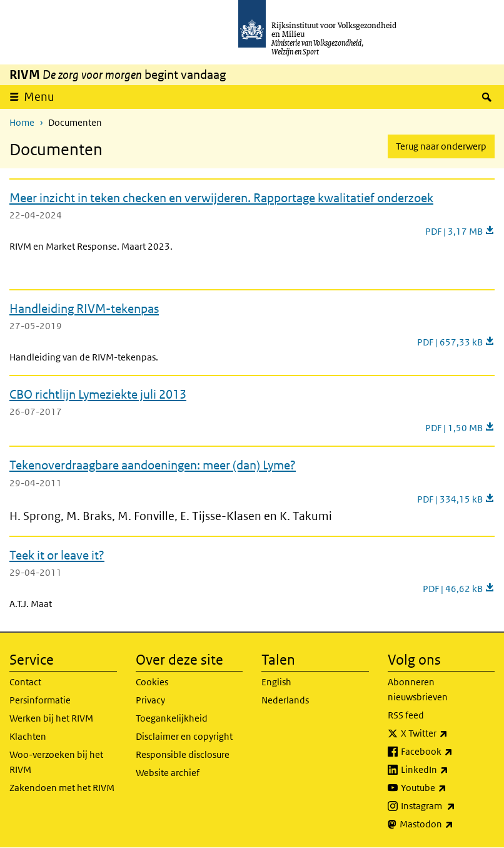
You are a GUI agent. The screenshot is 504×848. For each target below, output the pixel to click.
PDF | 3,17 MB (460, 231)
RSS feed (406, 715)
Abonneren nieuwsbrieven (418, 689)
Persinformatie (40, 700)
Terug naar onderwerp (441, 146)
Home (22, 122)
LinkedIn (448, 770)
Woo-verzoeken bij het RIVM (56, 762)
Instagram (448, 806)
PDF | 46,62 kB (459, 589)
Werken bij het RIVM (51, 718)
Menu (43, 96)
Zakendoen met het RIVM (62, 788)
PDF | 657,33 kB (456, 342)
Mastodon (447, 824)
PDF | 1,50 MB (460, 428)
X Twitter (448, 733)
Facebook (448, 752)
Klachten (28, 736)
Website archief (168, 773)
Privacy (150, 700)
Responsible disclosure (183, 754)
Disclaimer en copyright (184, 736)
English (276, 682)
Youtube (448, 788)
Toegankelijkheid (172, 718)
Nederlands (285, 700)
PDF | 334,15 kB (456, 499)
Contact (25, 682)
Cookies (152, 682)
